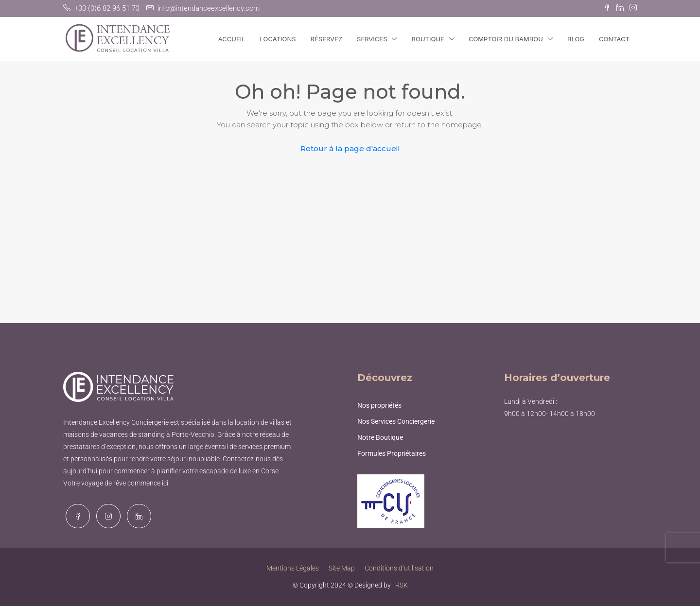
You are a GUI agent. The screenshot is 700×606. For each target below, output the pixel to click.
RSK (402, 585)
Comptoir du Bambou (506, 39)
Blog (576, 39)
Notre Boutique (380, 437)
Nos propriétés (379, 405)
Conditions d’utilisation (399, 568)
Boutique (428, 39)
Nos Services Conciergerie (396, 421)
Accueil (232, 39)
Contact (614, 39)
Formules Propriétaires (392, 453)
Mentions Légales (293, 568)
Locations (278, 39)
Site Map (342, 568)
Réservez (326, 39)
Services (372, 39)
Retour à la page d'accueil (350, 148)
